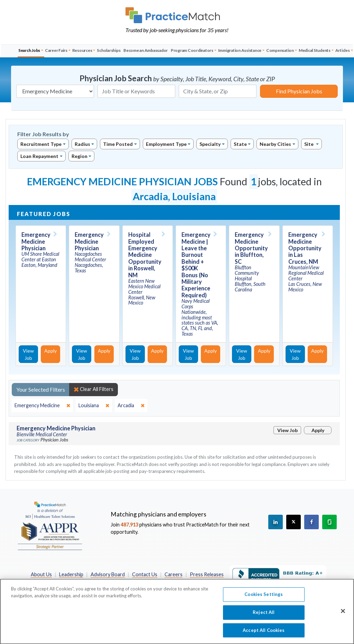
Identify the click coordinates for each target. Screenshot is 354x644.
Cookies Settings (264, 598)
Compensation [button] (280, 50)
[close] (42, 405)
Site (309, 144)
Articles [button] (343, 50)
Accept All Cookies (264, 633)
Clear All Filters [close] (94, 389)
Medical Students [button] (315, 50)
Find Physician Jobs (299, 91)
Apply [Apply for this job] (50, 351)
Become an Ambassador (146, 50)
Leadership (71, 574)
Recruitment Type (41, 144)
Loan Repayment (39, 156)
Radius (82, 144)
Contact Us (145, 574)
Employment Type (166, 144)
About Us (41, 574)
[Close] (343, 614)
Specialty (210, 144)
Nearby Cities (275, 144)
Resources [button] (82, 50)
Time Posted (118, 144)
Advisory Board (108, 574)
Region (80, 156)
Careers (174, 574)
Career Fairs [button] (56, 50)
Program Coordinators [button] (192, 50)
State (240, 144)
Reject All (264, 615)
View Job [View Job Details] (28, 354)
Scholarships (109, 50)
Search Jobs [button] (29, 50)
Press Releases (207, 574)
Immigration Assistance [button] (240, 50)
